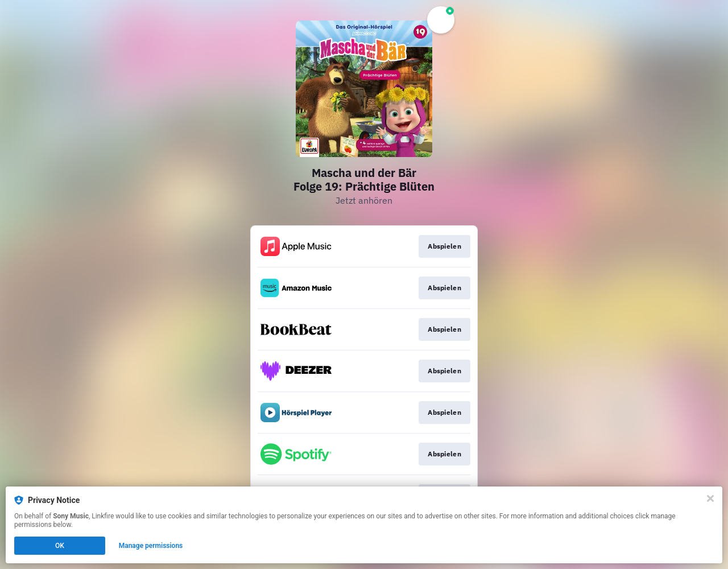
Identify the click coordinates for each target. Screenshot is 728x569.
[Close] (710, 498)
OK (60, 546)
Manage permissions (151, 546)
